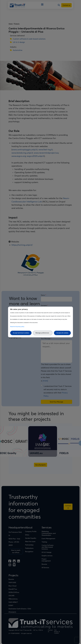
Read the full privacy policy (17, 327)
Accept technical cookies (21, 333)
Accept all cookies (62, 333)
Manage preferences (43, 333)
